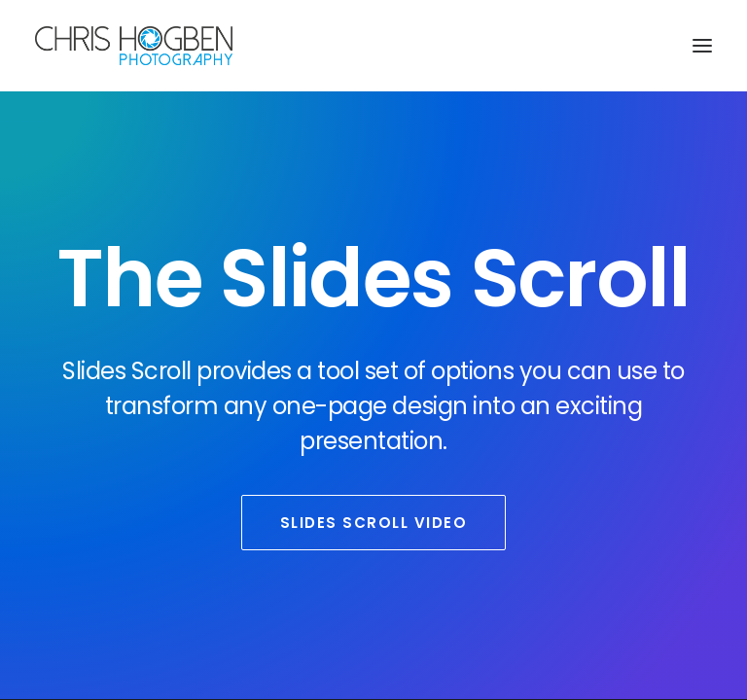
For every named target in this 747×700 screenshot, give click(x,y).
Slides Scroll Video (374, 523)
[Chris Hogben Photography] (134, 46)
